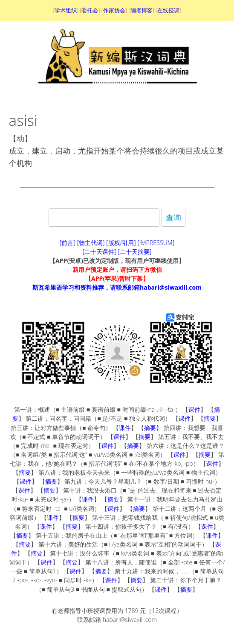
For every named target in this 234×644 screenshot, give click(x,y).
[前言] (68, 243)
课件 (194, 409)
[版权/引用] (121, 243)
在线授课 (168, 10)
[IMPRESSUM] (156, 243)
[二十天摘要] (134, 252)
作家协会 (114, 10)
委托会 (90, 10)
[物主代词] (91, 243)
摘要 (210, 418)
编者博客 (142, 10)
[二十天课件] (100, 252)
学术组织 (66, 10)
